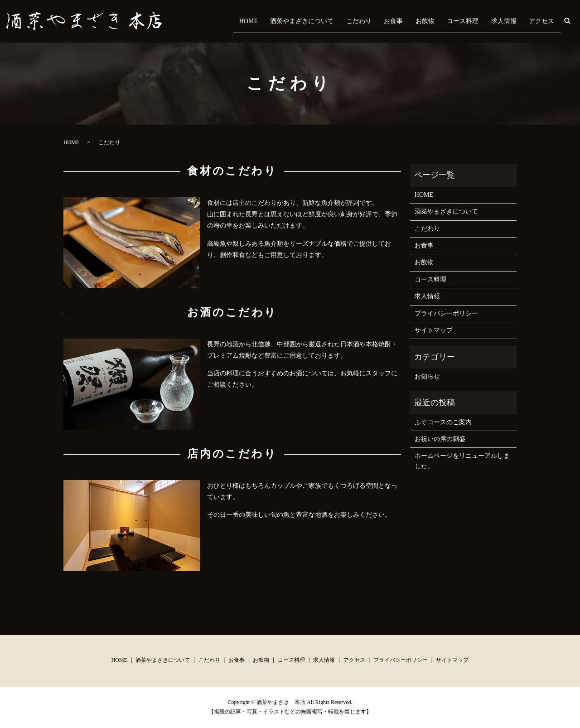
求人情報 (513, 21)
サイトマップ (434, 330)
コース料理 (478, 21)
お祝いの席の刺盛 (440, 439)
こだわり (392, 21)
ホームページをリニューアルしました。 (462, 461)
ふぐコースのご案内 (443, 422)
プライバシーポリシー (446, 313)
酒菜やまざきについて (342, 21)
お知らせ (427, 376)
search (573, 21)
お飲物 (446, 21)
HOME (294, 21)
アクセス (545, 21)
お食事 (421, 21)
